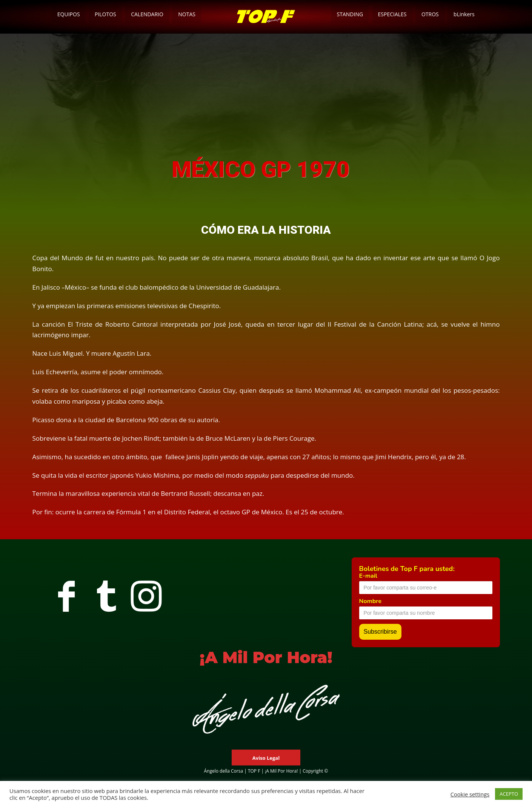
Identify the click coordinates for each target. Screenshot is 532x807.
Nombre (371, 601)
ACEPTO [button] (509, 794)
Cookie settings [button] (470, 794)
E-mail (368, 576)
